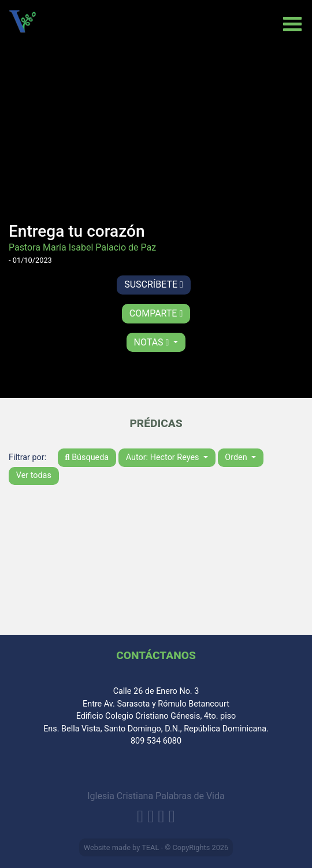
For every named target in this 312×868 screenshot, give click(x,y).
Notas (153, 342)
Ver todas (34, 475)
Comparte (156, 313)
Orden (237, 457)
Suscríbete (154, 284)
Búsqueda (87, 457)
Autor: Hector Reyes (164, 457)
